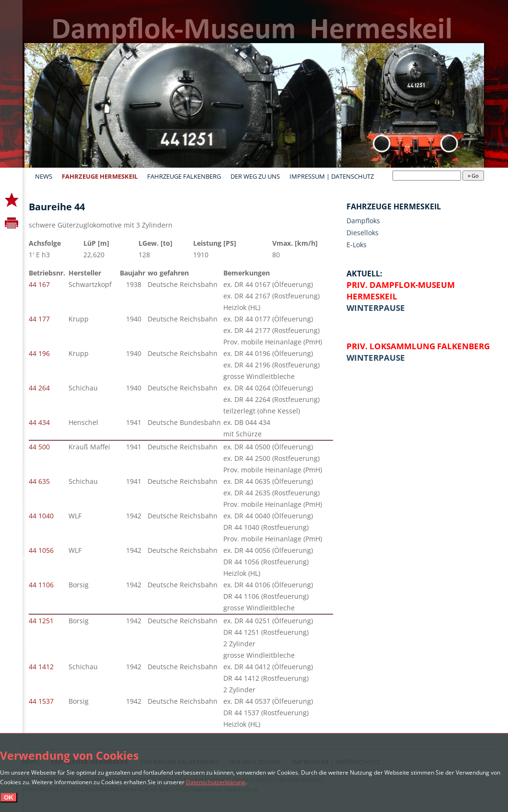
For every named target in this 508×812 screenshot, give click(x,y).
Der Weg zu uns (255, 176)
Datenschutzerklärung (216, 782)
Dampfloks (363, 221)
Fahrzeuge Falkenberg (184, 176)
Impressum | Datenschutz (332, 176)
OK (9, 797)
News (44, 176)
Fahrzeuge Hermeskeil (100, 176)
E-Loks (357, 245)
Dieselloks (363, 233)
